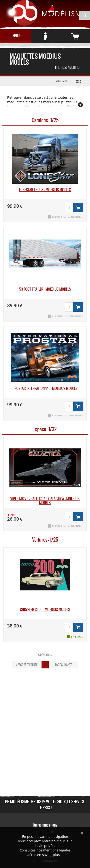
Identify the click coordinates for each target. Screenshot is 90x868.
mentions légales (57, 850)
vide (82, 35)
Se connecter (52, 35)
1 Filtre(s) (68, 67)
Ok (82, 833)
